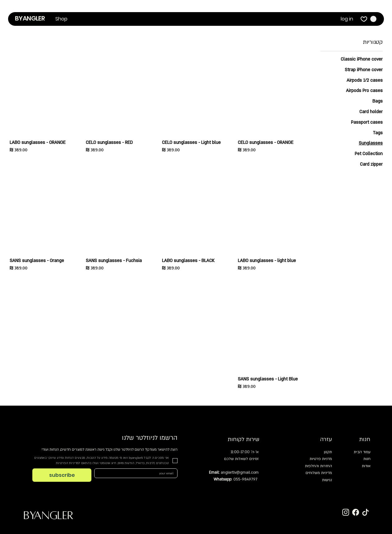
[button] (61, 19)
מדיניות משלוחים (319, 473)
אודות (366, 466)
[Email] (138, 473)
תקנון (328, 452)
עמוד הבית (362, 452)
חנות (367, 459)
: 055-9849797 (235, 479)
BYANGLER (30, 18)
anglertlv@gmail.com (240, 472)
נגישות (327, 480)
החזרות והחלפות (318, 466)
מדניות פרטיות (321, 459)
